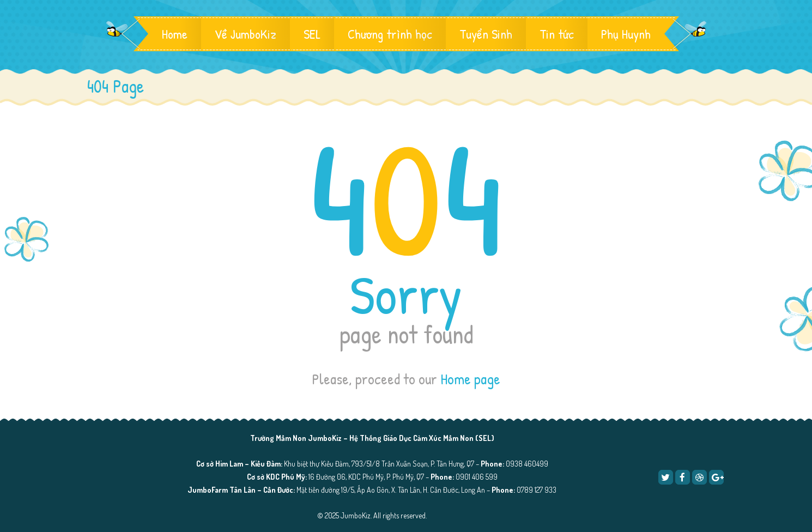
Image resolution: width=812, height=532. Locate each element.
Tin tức (557, 34)
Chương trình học (390, 34)
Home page (470, 379)
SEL (312, 34)
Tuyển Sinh (486, 34)
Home (175, 34)
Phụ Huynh (626, 34)
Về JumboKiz (246, 34)
